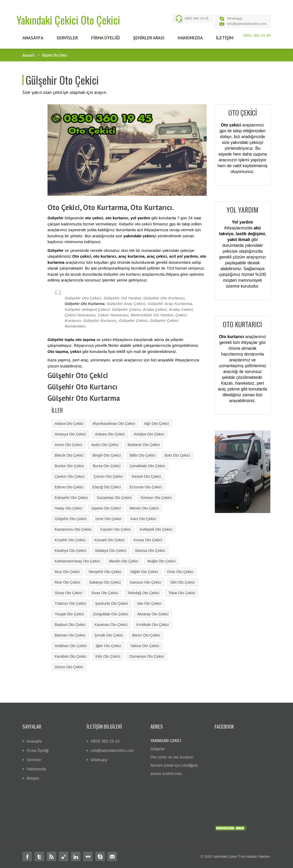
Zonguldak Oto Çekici (111, 614)
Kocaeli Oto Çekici (110, 540)
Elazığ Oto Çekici (107, 487)
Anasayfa (29, 55)
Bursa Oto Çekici (107, 466)
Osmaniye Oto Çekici (147, 656)
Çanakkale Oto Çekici (147, 466)
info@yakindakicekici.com (247, 24)
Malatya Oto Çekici (111, 551)
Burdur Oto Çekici (69, 466)
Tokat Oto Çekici (182, 593)
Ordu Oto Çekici (180, 572)
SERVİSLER (67, 38)
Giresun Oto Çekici (156, 498)
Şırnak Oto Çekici (109, 635)
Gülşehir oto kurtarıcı (122, 274)
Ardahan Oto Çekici (71, 646)
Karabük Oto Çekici (71, 656)
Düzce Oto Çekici (69, 667)
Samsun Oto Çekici (145, 582)
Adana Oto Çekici (69, 424)
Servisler (34, 760)
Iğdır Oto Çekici (108, 646)
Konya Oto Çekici (148, 540)
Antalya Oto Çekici (149, 434)
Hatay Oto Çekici (68, 508)
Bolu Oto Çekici (177, 455)
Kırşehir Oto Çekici (70, 540)
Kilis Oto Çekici (108, 656)
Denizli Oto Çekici (146, 476)
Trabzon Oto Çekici (70, 603)
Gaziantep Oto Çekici (114, 498)
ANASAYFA (33, 38)
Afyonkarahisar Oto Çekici (114, 424)
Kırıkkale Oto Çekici (153, 625)
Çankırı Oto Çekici (70, 476)
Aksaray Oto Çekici (153, 614)
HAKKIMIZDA (190, 38)
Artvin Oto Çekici (68, 445)
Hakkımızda (36, 769)
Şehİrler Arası (149, 38)
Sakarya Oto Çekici (105, 582)
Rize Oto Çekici (67, 582)
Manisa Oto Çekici (150, 551)
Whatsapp (235, 18)
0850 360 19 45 (197, 18)
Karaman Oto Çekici (111, 625)
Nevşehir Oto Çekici (105, 572)
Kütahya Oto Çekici (70, 551)
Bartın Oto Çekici (146, 635)
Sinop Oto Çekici (68, 593)
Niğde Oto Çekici (144, 572)
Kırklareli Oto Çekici (156, 529)
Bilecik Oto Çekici (69, 455)
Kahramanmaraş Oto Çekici (77, 561)
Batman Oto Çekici (70, 635)
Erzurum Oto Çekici (146, 487)
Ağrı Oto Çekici (157, 424)
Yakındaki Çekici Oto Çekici (68, 20)
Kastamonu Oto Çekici (73, 529)
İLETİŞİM (225, 38)
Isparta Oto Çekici (106, 508)
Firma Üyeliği (38, 750)
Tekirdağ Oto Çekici (143, 593)
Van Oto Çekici (149, 603)
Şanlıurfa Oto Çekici (112, 603)
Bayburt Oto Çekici (70, 625)
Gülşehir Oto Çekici (71, 519)
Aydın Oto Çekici (105, 445)
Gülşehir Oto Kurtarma (85, 304)
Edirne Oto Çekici (69, 487)
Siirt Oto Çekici (183, 582)
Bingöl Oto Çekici (107, 455)
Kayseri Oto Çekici (115, 529)
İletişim (33, 778)
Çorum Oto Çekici (108, 476)
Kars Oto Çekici (143, 519)
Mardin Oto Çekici (124, 561)
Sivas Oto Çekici (105, 593)
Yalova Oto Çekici (145, 646)
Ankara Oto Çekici (110, 434)
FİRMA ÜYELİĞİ (105, 38)
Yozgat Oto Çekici (69, 614)
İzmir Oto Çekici (109, 519)
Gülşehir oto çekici (135, 224)
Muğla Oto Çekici (161, 561)
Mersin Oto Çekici (144, 508)
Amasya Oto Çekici (70, 434)
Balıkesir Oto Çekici (144, 445)
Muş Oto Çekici (67, 572)
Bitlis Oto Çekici (143, 455)
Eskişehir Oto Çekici (71, 498)
